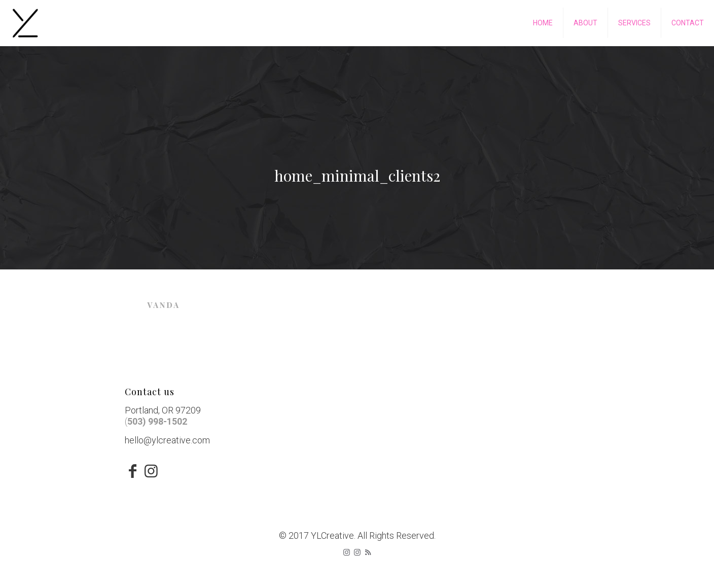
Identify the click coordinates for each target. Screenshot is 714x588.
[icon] (357, 552)
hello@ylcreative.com (167, 440)
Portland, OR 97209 (163, 410)
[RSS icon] (368, 552)
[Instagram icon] (347, 552)
